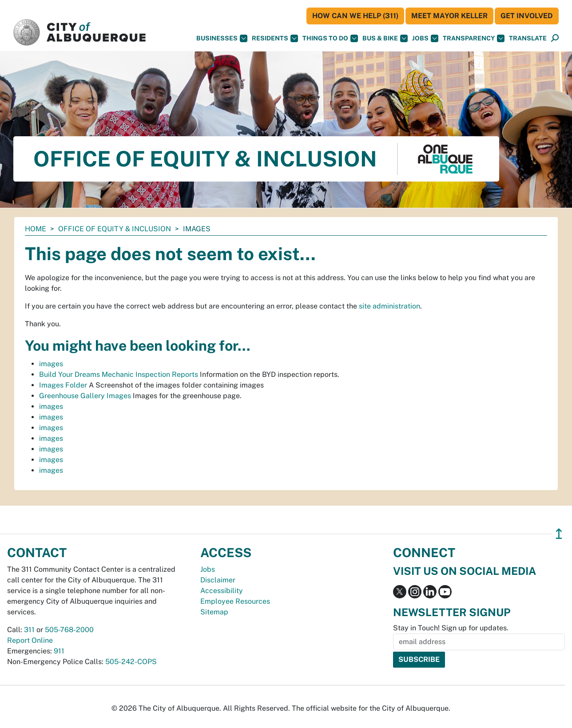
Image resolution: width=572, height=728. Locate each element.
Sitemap (214, 612)
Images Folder (63, 385)
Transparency (474, 38)
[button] (528, 38)
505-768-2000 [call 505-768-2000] (69, 630)
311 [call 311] (29, 630)
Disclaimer (218, 580)
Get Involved (527, 16)
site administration (389, 306)
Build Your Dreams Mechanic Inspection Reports (119, 374)
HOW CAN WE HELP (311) (355, 16)
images (51, 364)
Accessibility (222, 591)
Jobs (425, 38)
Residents (275, 38)
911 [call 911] (59, 651)
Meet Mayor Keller (449, 16)
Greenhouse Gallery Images (85, 396)
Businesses (222, 38)
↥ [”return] (559, 534)
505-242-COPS (131, 662)
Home (36, 229)
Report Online (30, 640)
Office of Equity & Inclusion (115, 229)
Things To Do (330, 38)
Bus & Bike (385, 38)
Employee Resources (235, 601)
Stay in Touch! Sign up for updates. (451, 628)
